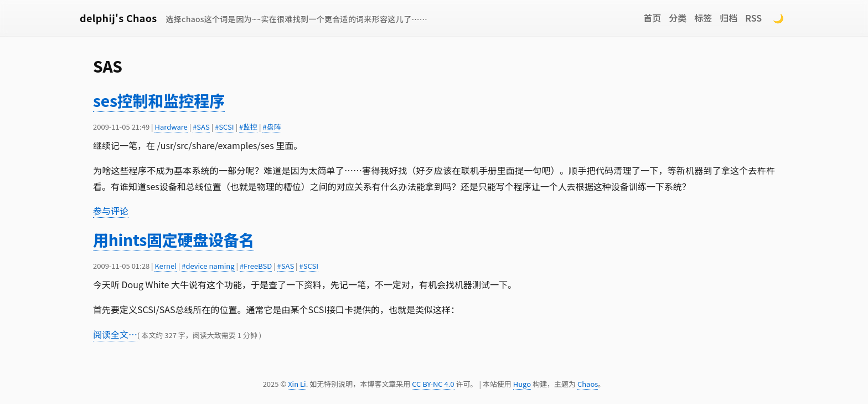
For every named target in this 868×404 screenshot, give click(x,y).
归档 (728, 18)
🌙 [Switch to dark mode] (778, 18)
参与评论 (111, 211)
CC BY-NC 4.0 (433, 384)
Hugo (522, 384)
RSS (753, 18)
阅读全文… (115, 334)
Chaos (588, 384)
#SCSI (224, 127)
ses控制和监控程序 (159, 100)
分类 (678, 18)
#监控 (248, 127)
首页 (652, 18)
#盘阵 (272, 127)
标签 (703, 18)
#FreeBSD (256, 266)
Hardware (171, 127)
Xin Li (297, 384)
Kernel (165, 266)
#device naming (208, 266)
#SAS (201, 127)
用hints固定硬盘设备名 (174, 239)
